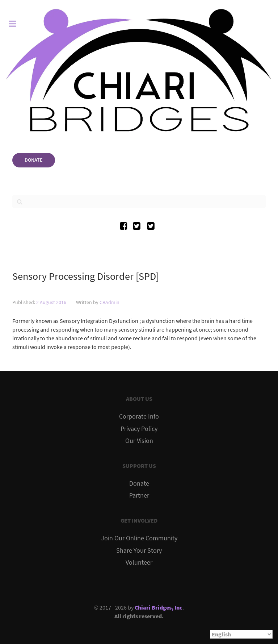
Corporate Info (139, 416)
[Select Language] (241, 634)
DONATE (34, 160)
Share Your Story (139, 550)
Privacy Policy (139, 429)
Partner (139, 495)
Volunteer (139, 562)
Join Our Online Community (139, 538)
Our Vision (139, 441)
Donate (139, 483)
